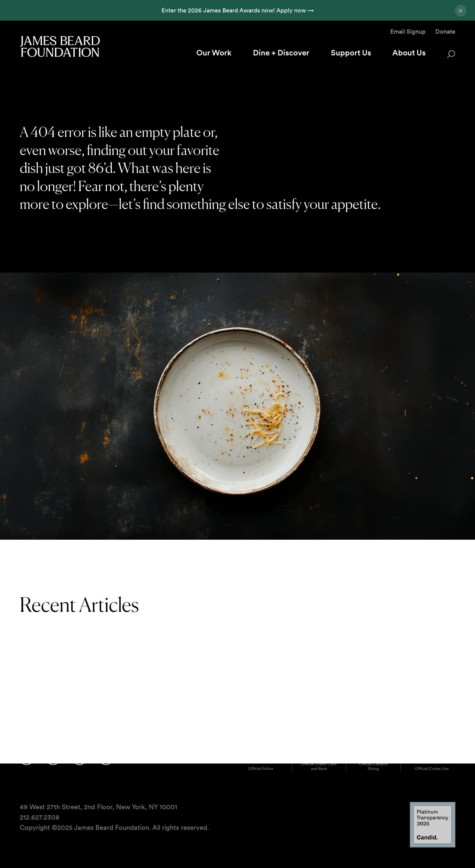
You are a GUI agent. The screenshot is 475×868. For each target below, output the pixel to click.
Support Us (351, 53)
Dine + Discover (281, 53)
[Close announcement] (461, 11)
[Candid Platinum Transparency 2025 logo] (433, 846)
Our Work (214, 53)
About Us (409, 53)
